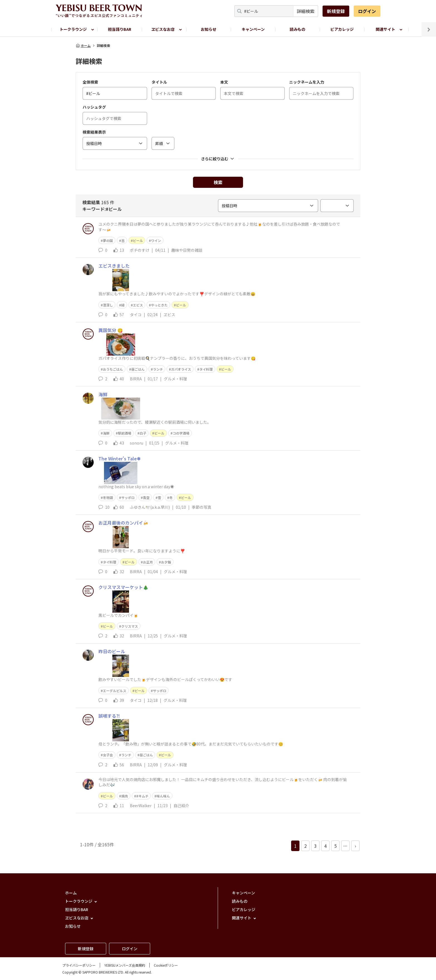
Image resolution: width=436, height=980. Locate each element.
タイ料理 (206, 369)
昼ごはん (138, 369)
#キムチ (142, 796)
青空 (146, 498)
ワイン (156, 240)
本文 (224, 82)
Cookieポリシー (166, 965)
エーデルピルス (115, 691)
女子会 (108, 755)
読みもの (298, 29)
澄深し (108, 305)
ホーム (83, 46)
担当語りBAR (120, 29)
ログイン (367, 11)
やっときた (159, 305)
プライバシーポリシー (79, 965)
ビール (138, 240)
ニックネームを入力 (307, 82)
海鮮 (106, 433)
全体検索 (90, 82)
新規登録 (336, 11)
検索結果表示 (94, 132)
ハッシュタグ (94, 107)
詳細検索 (306, 11)
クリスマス (130, 626)
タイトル (159, 82)
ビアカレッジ (342, 29)
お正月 (148, 562)
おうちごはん (113, 369)
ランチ (158, 369)
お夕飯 (166, 562)
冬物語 (108, 498)
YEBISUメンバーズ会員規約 (125, 965)
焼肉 (125, 796)
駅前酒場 (125, 433)
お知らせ (209, 29)
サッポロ (128, 498)
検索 (218, 182)
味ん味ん (163, 796)
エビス (138, 305)
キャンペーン (253, 29)
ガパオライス (181, 369)
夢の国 (108, 240)
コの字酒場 (181, 433)
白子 (143, 433)
